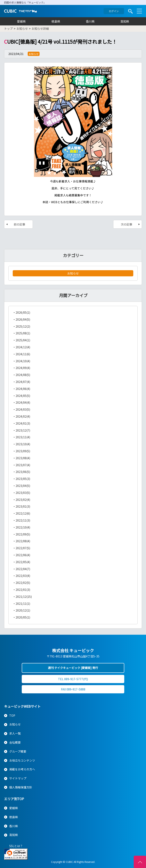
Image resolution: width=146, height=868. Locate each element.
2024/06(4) (23, 389)
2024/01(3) (23, 423)
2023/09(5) (23, 451)
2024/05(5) (23, 396)
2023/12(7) (23, 430)
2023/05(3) (23, 479)
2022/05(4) (23, 562)
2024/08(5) (23, 375)
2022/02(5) (23, 583)
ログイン (114, 11)
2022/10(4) (23, 527)
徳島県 (56, 21)
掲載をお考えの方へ (22, 769)
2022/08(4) (23, 541)
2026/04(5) (23, 319)
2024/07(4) (23, 382)
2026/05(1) (23, 312)
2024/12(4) (23, 347)
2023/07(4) (23, 465)
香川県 (90, 21)
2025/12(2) (23, 326)
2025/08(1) (23, 333)
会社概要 (15, 742)
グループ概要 (18, 751)
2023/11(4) (23, 437)
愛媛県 (21, 21)
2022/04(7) (23, 569)
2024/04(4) (23, 402)
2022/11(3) (23, 520)
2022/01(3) (23, 590)
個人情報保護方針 (21, 787)
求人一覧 (15, 733)
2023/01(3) (23, 506)
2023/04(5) (23, 486)
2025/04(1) (23, 340)
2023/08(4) (23, 458)
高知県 (125, 21)
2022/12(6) (23, 513)
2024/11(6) (23, 354)
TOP (12, 715)
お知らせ (73, 273)
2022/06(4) (23, 555)
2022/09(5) (23, 534)
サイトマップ (18, 778)
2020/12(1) (23, 610)
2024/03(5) (23, 409)
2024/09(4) (23, 368)
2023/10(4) (23, 444)
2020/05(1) (23, 617)
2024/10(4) (23, 361)
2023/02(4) (23, 500)
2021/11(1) (23, 604)
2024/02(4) (23, 416)
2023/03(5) (23, 493)
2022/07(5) (23, 548)
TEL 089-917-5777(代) (73, 679)
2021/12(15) (24, 597)
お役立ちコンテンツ (22, 760)
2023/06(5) (23, 472)
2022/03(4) (23, 576)
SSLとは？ (16, 846)
